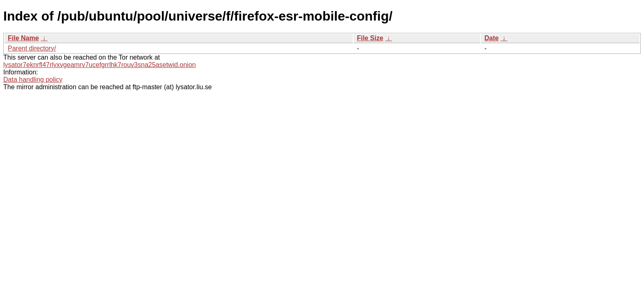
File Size (370, 38)
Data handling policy (33, 80)
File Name (23, 38)
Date (491, 38)
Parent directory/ (32, 48)
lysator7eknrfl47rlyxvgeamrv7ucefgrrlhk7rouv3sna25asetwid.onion (100, 65)
